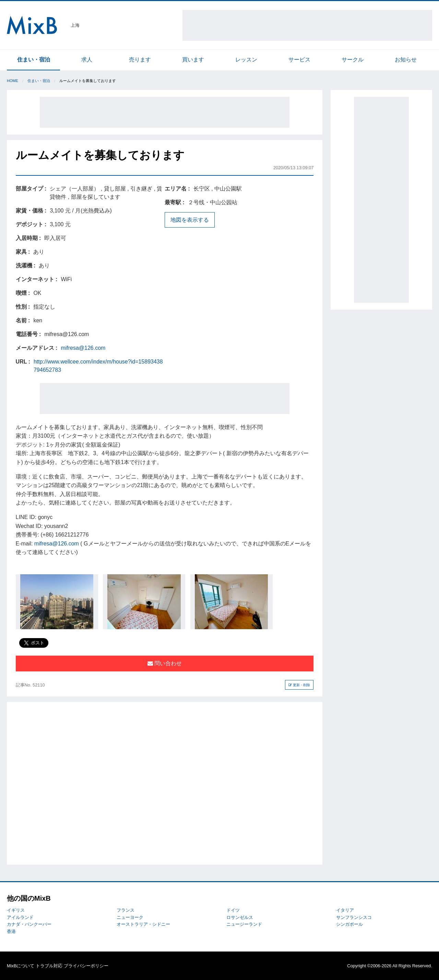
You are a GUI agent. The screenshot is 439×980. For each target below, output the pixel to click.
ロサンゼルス (240, 917)
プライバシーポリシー (86, 966)
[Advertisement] (307, 25)
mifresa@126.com (83, 348)
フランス (126, 910)
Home (13, 81)
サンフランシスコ (354, 917)
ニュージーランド (244, 924)
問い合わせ (165, 663)
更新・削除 (299, 685)
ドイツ (233, 910)
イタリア (345, 910)
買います (193, 60)
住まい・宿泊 (34, 60)
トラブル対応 (49, 966)
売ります (140, 60)
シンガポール (349, 924)
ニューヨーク (130, 917)
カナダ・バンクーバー (29, 924)
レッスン (246, 60)
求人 (87, 60)
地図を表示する (190, 220)
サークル (353, 60)
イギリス (16, 910)
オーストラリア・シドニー (143, 924)
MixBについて (21, 966)
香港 (11, 931)
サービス (299, 60)
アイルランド (20, 917)
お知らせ (406, 60)
